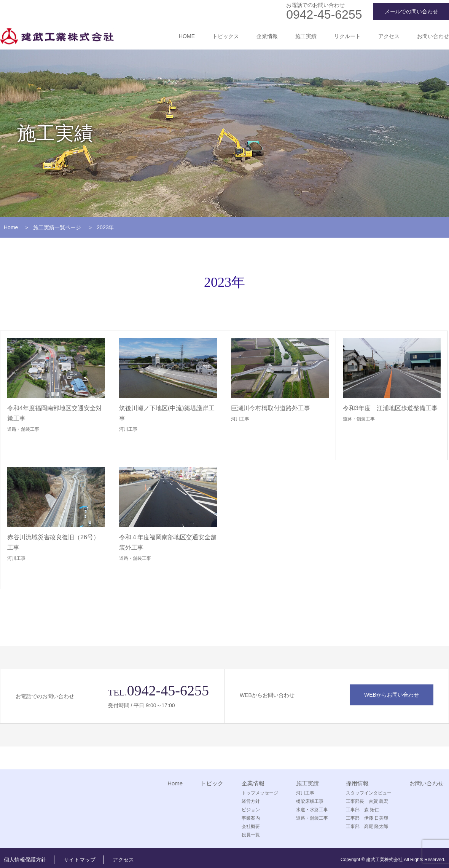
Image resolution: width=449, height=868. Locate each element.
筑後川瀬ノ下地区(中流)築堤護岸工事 (167, 413)
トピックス (226, 36)
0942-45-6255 (324, 14)
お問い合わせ (433, 36)
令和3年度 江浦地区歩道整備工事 (390, 408)
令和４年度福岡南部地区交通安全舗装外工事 (168, 542)
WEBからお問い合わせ (392, 695)
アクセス (389, 36)
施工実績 (306, 36)
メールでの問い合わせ (411, 11)
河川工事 (128, 429)
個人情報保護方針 (25, 860)
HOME (187, 36)
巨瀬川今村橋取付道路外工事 (271, 408)
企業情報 (267, 36)
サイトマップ (80, 860)
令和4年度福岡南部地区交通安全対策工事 (55, 413)
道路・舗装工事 (23, 429)
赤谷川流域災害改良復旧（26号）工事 (53, 542)
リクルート (347, 36)
